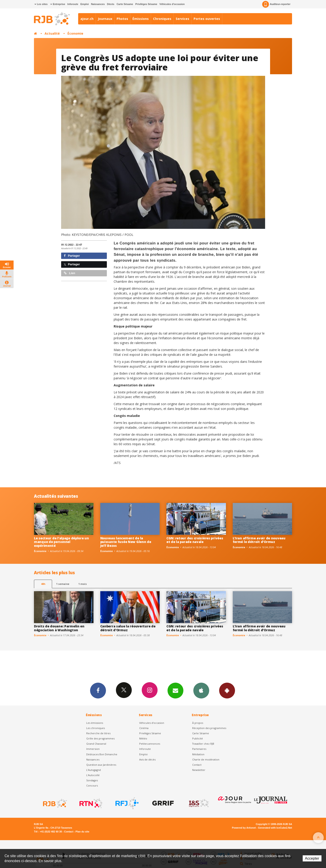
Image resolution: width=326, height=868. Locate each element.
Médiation (198, 754)
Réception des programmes (209, 728)
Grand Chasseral (96, 744)
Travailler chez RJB (203, 744)
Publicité (198, 738)
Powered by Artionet (244, 828)
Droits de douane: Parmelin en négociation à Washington (59, 628)
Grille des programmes (100, 738)
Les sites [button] (41, 4)
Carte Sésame (125, 4)
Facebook (98, 690)
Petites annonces (150, 744)
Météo (143, 738)
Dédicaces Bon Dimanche (102, 754)
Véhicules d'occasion (172, 4)
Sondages (92, 780)
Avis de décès (147, 759)
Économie (75, 33)
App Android (227, 690)
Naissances (98, 4)
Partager (72, 256)
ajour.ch (87, 19)
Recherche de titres (98, 733)
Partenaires (199, 749)
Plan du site (82, 832)
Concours (92, 786)
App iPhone (201, 690)
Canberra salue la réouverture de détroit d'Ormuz (128, 628)
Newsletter (199, 770)
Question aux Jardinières (101, 765)
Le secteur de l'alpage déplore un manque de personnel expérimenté (61, 542)
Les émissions (95, 723)
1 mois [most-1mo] (83, 584)
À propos (198, 723)
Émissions (141, 19)
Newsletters (175, 690)
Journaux (105, 19)
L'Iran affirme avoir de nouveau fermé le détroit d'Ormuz (259, 540)
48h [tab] (43, 584)
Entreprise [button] (58, 4)
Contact (197, 765)
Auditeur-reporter (276, 4)
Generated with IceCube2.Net (275, 828)
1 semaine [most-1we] (63, 584)
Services (182, 19)
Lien (70, 273)
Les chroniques (96, 728)
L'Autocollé (93, 775)
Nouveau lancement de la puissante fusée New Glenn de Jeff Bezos (126, 542)
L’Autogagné (94, 770)
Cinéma (144, 728)
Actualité (52, 33)
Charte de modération (206, 759)
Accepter (312, 858)
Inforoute (73, 4)
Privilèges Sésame (146, 4)
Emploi (85, 4)
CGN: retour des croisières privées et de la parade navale (195, 540)
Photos (122, 19)
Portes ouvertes (207, 19)
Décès (111, 4)
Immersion (93, 749)
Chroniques (162, 19)
